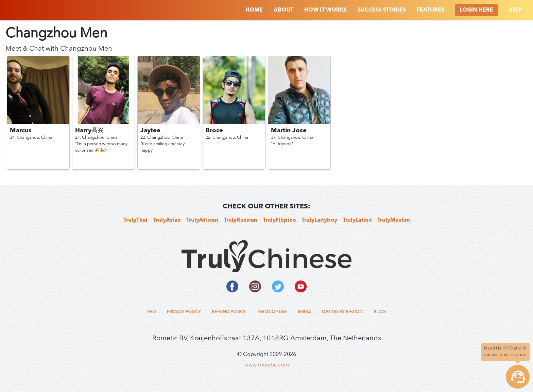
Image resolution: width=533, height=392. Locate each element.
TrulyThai (135, 220)
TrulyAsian (167, 220)
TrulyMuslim (394, 220)
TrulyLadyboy (319, 220)
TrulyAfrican (202, 220)
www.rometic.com (267, 365)
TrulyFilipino (279, 220)
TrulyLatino (357, 220)
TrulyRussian (240, 220)
